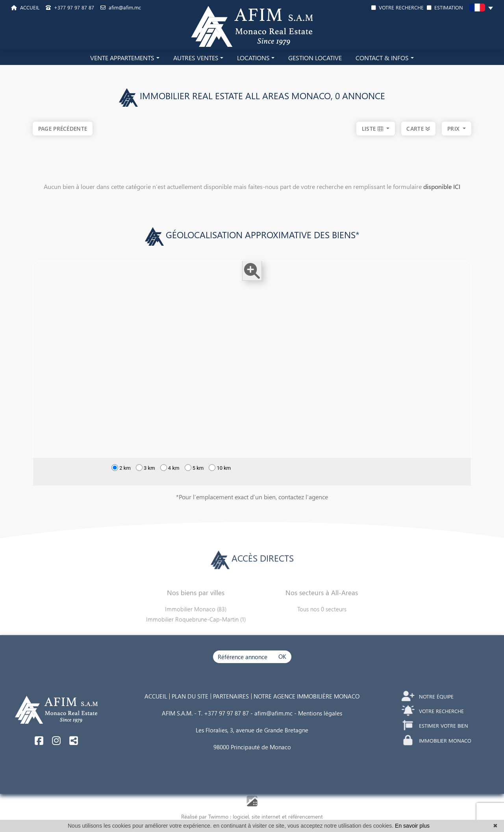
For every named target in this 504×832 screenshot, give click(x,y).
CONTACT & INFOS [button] (382, 58)
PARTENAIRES (231, 696)
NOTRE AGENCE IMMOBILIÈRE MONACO (307, 696)
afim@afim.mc (121, 7)
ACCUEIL (25, 7)
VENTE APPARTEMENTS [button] (122, 58)
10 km (220, 468)
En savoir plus (412, 826)
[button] (481, 9)
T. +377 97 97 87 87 (223, 713)
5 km (194, 468)
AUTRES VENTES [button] (196, 58)
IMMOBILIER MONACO (437, 740)
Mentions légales (320, 713)
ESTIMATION (445, 7)
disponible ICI (442, 201)
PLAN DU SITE (190, 696)
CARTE (418, 129)
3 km (145, 468)
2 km (121, 468)
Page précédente (63, 129)
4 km (170, 468)
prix (454, 129)
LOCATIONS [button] (253, 58)
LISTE (373, 129)
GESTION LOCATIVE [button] (315, 58)
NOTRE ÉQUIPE (428, 696)
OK (282, 656)
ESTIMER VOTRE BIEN (435, 725)
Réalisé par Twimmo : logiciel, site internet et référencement (252, 816)
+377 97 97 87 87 (70, 7)
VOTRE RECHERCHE (397, 7)
